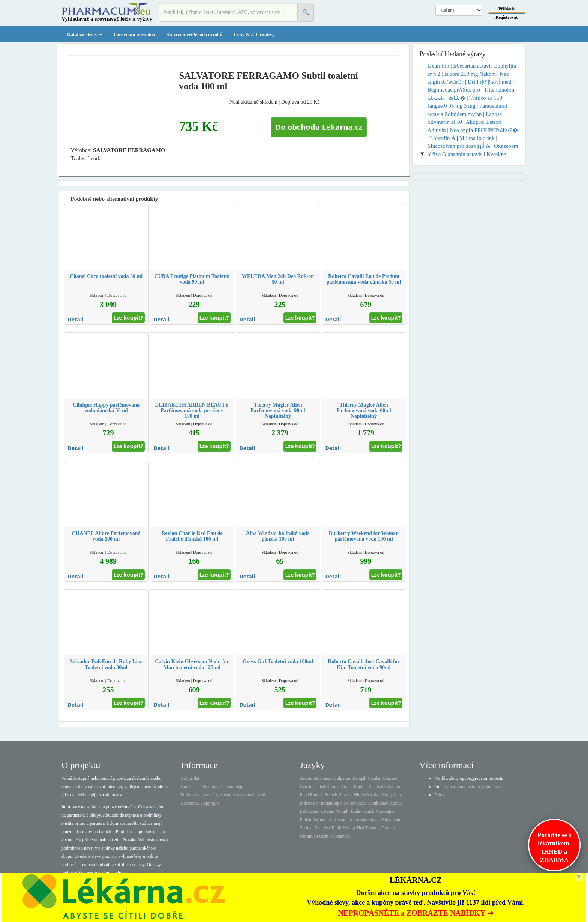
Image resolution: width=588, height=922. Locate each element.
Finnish (317, 795)
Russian (360, 820)
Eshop (440, 795)
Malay (356, 811)
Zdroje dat (190, 778)
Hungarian (391, 795)
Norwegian (385, 811)
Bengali (359, 778)
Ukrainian (309, 836)
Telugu (349, 828)
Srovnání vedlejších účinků (194, 34)
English (361, 787)
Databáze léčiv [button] (85, 34)
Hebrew (345, 795)
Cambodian (378, 803)
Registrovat (506, 17)
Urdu (324, 836)
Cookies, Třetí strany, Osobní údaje (213, 787)
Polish (306, 820)
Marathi (342, 811)
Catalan (374, 778)
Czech (306, 787)
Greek (347, 787)
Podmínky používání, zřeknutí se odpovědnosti (223, 795)
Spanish (376, 787)
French (331, 795)
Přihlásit (507, 9)
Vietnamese (340, 836)
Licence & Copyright (200, 803)
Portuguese (322, 820)
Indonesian (310, 803)
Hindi (359, 795)
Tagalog (372, 828)
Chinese (390, 778)
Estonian (392, 787)
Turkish (388, 828)
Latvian (328, 811)
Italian (327, 803)
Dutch (369, 811)
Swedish (323, 828)
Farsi (304, 795)
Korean (396, 803)
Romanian (343, 820)
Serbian (307, 828)
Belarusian (323, 778)
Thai (360, 828)
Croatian (373, 795)
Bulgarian (343, 778)
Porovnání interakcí (134, 34)
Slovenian (391, 820)
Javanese (359, 803)
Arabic (306, 778)
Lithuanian (310, 811)
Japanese (341, 803)
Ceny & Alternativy (254, 34)
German (334, 787)
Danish (319, 787)
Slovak (375, 820)
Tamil (336, 828)
